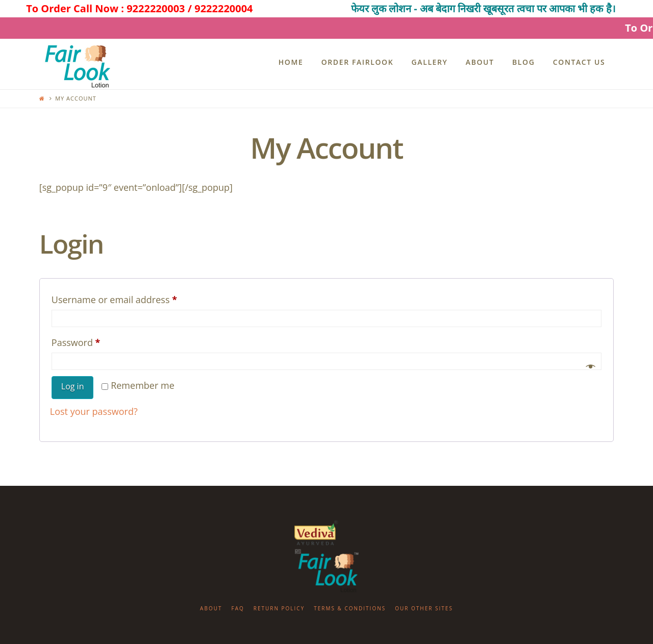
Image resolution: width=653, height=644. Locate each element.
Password (95, 341)
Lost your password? (94, 411)
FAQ (237, 608)
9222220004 (223, 8)
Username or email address (133, 298)
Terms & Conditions (350, 608)
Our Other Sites (424, 608)
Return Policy (279, 608)
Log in (73, 386)
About (211, 608)
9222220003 (156, 8)
